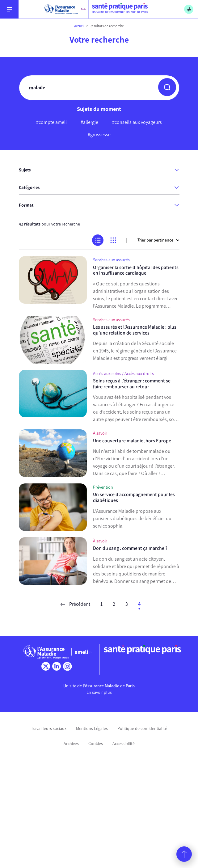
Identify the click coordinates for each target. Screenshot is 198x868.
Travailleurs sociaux (49, 729)
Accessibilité (124, 744)
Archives (71, 744)
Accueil (79, 26)
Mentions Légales (92, 729)
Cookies (96, 744)
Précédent (75, 604)
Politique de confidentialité (142, 729)
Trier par (158, 240)
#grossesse (99, 135)
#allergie (89, 122)
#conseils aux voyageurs (137, 122)
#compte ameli (51, 122)
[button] (167, 87)
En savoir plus (99, 692)
